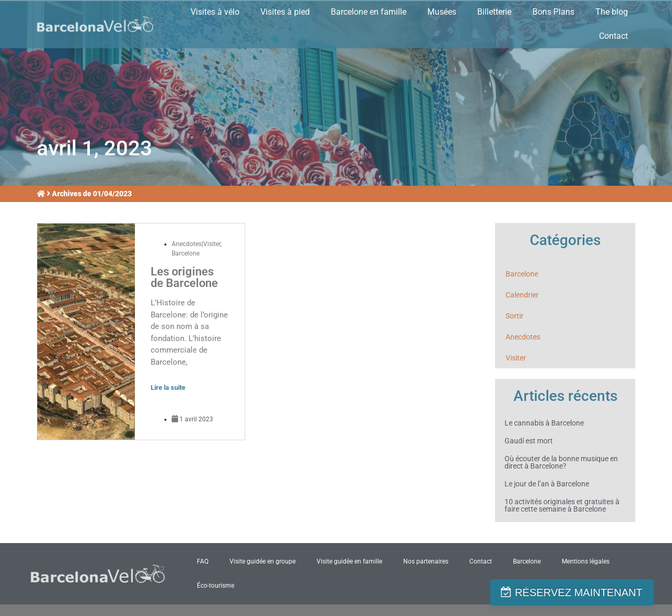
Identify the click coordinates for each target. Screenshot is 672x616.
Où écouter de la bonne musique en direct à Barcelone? (561, 462)
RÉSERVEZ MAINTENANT (587, 592)
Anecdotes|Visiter (196, 244)
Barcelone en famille (369, 12)
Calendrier (522, 295)
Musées (442, 12)
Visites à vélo (215, 12)
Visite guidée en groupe (262, 561)
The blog (612, 12)
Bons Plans (553, 12)
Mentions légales (586, 561)
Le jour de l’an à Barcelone (547, 484)
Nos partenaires (426, 561)
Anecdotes (523, 337)
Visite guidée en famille (349, 561)
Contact (613, 36)
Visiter (516, 358)
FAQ (203, 561)
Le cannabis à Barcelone (544, 423)
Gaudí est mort (529, 441)
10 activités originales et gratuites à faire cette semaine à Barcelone (562, 505)
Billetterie (494, 12)
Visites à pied (285, 12)
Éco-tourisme (216, 586)
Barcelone (186, 253)
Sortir (514, 316)
